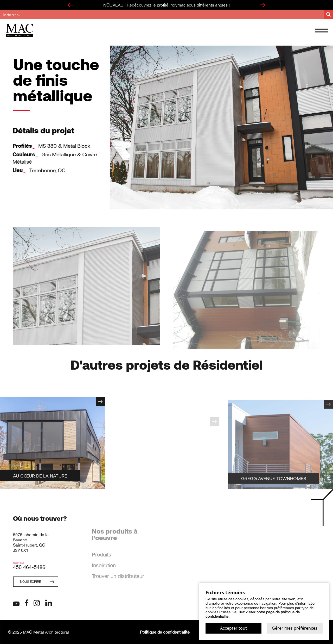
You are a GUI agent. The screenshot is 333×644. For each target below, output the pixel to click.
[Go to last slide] (71, 5)
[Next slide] (262, 5)
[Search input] (162, 14)
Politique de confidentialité (165, 632)
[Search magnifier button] (329, 14)
